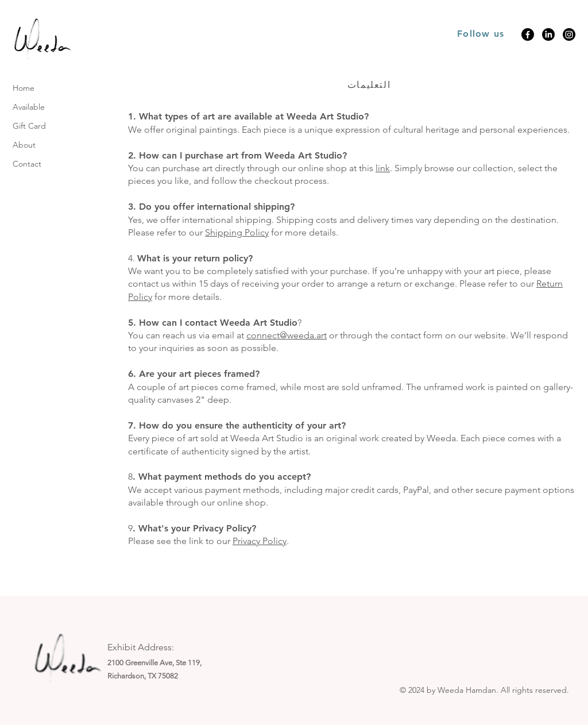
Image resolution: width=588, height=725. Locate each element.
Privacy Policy (260, 541)
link (383, 168)
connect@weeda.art (287, 335)
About (24, 145)
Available (29, 107)
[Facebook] (528, 34)
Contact (27, 164)
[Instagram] (569, 34)
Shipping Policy (237, 232)
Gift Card (29, 126)
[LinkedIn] (548, 34)
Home (24, 88)
